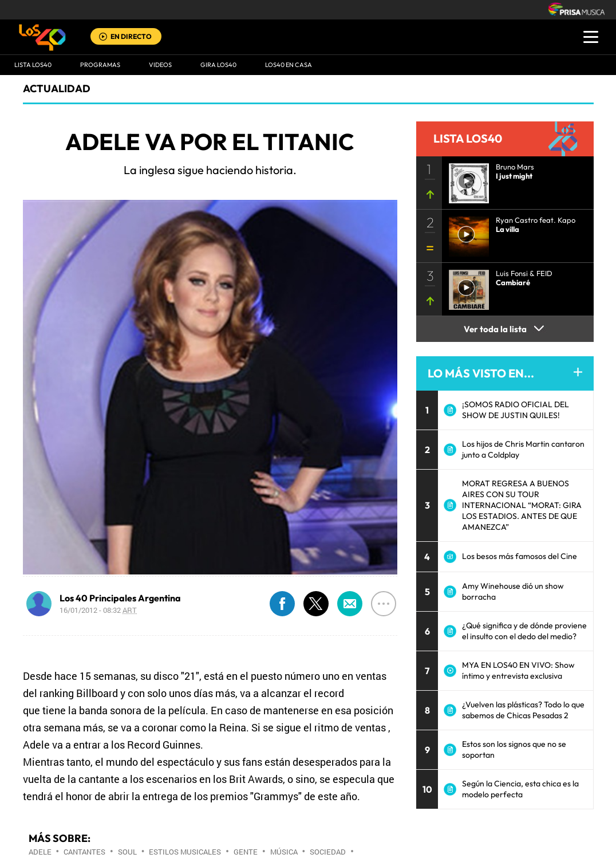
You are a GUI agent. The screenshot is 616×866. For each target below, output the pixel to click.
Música (284, 852)
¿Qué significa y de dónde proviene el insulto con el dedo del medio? (524, 631)
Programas (100, 65)
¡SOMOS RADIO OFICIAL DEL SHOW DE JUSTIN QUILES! (516, 410)
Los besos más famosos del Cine (520, 556)
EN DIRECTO (131, 36)
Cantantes (84, 852)
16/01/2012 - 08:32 (98, 610)
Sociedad (328, 852)
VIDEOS (160, 65)
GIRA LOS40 (218, 65)
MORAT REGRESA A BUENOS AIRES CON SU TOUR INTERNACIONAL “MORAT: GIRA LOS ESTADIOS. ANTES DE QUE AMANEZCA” (522, 505)
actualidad (57, 88)
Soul (127, 852)
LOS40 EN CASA (289, 65)
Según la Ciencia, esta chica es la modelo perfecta (520, 789)
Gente (246, 852)
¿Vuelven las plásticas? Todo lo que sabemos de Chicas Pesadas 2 (523, 710)
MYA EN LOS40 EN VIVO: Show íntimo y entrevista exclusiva (518, 670)
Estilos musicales (185, 852)
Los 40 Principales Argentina (120, 598)
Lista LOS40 (33, 65)
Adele (40, 852)
